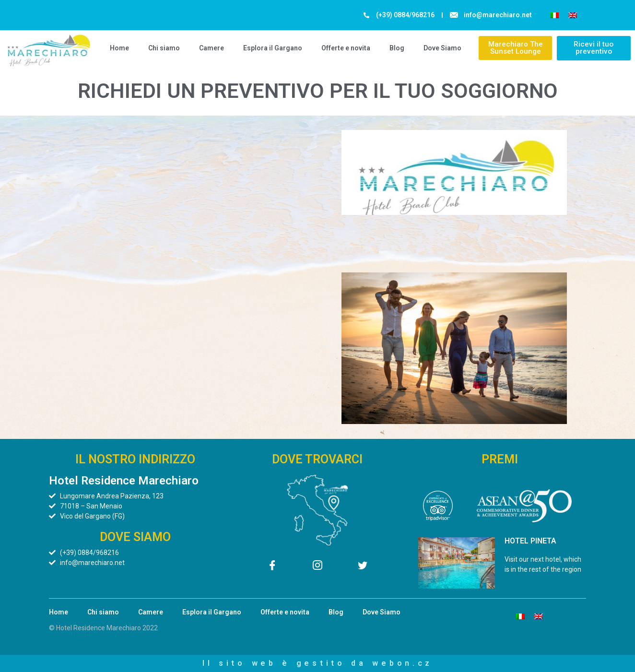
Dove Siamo (442, 48)
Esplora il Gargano (273, 48)
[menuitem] (554, 15)
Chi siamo (164, 48)
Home (119, 48)
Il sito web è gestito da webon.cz (317, 663)
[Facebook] (272, 567)
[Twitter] (363, 567)
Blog (397, 48)
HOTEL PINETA (530, 541)
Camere (212, 48)
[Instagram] (317, 567)
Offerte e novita (346, 48)
